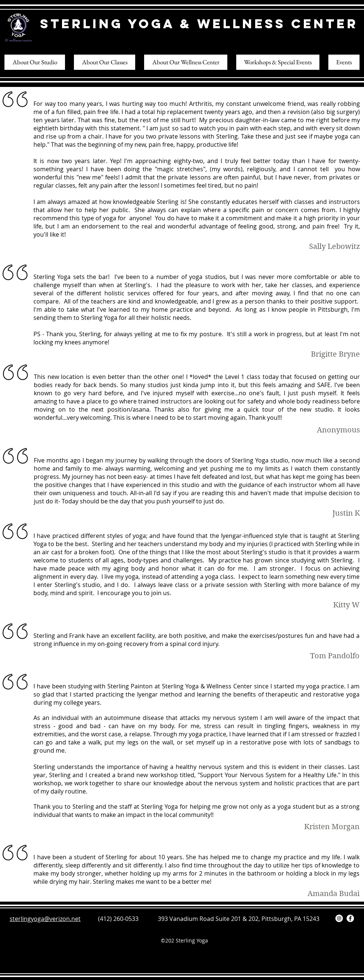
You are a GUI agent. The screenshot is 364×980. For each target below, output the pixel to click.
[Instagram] (339, 918)
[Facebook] (350, 918)
